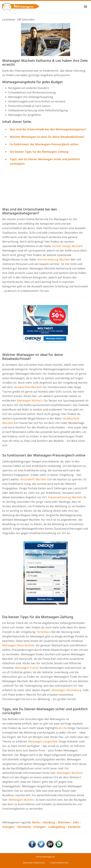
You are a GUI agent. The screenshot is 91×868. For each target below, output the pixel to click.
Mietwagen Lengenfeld (43, 741)
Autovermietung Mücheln (54, 259)
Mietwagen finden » (45, 599)
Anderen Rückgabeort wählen (42, 567)
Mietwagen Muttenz (70, 773)
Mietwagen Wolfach (30, 400)
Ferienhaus (44, 632)
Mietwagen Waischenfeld (18, 645)
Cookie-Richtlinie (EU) (59, 863)
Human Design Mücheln (67, 246)
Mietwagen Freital (27, 668)
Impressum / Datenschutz (34, 863)
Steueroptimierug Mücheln (65, 497)
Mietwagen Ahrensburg (66, 690)
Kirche (63, 728)
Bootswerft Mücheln (33, 479)
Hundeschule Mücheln (28, 387)
